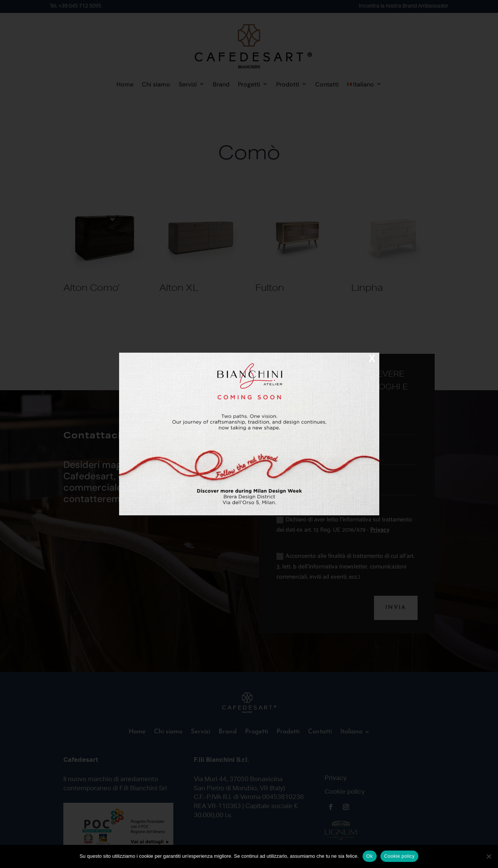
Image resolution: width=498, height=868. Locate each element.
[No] (489, 856)
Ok (370, 856)
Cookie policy (400, 856)
